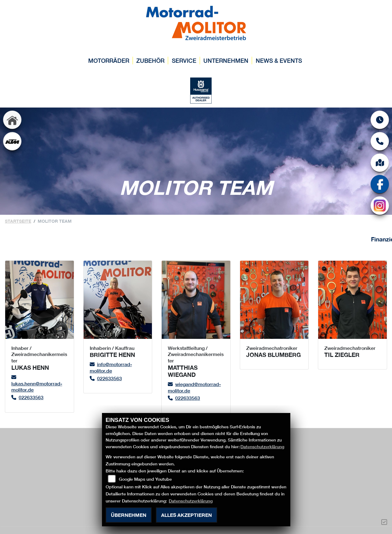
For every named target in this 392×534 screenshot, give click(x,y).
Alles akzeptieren (187, 515)
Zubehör (150, 61)
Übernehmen (129, 515)
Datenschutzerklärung (262, 447)
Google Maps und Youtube (145, 479)
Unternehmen (226, 61)
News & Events (279, 61)
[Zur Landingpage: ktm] (12, 141)
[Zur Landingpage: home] (12, 120)
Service (184, 61)
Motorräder (109, 61)
